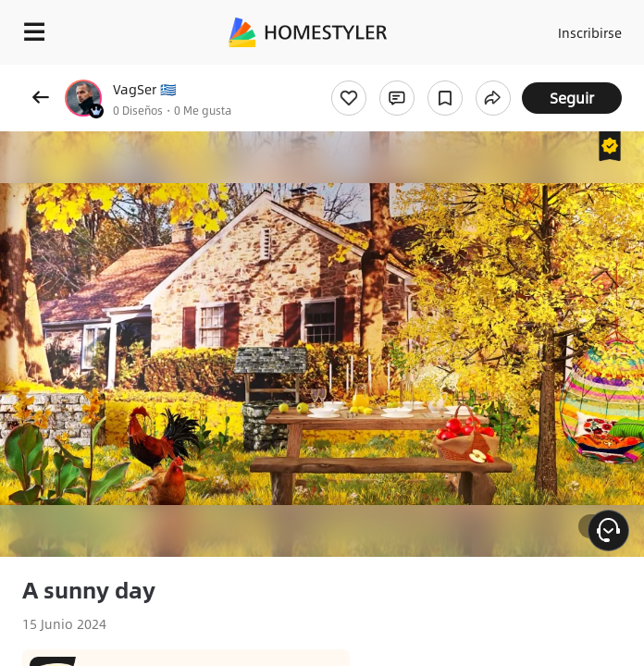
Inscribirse (590, 32)
